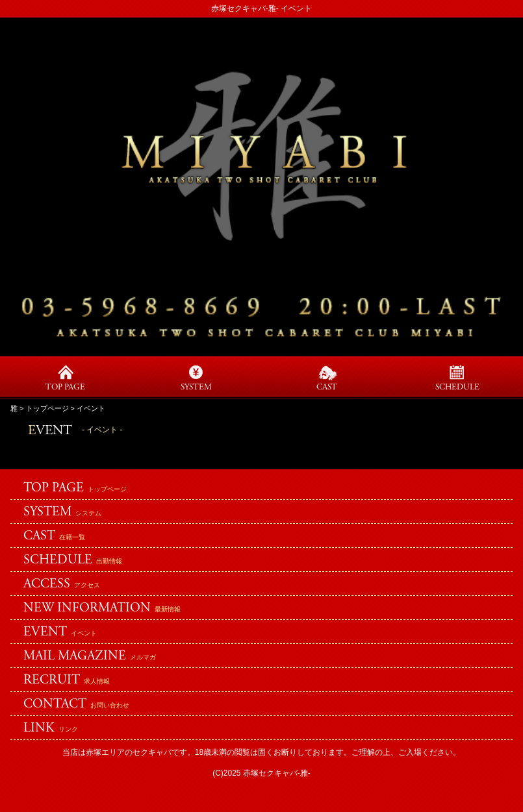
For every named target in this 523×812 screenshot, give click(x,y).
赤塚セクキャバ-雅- (277, 773)
